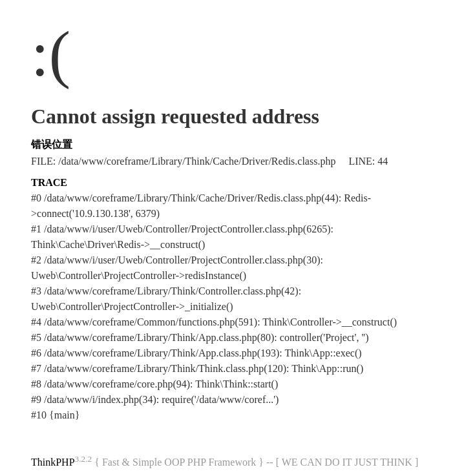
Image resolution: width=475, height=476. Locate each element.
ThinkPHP (53, 462)
